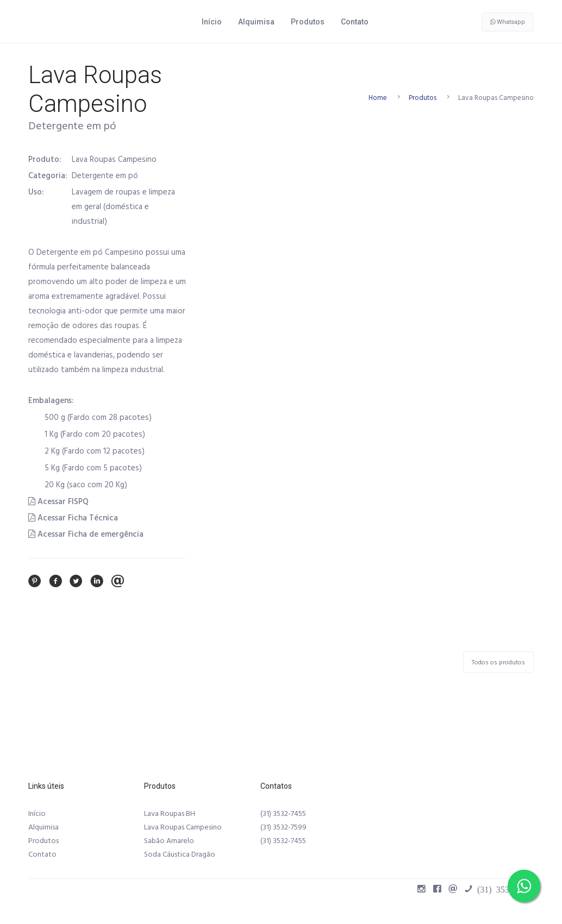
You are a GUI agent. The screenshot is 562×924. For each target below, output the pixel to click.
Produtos (308, 22)
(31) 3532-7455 (283, 814)
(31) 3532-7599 (283, 827)
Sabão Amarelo (169, 841)
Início (212, 22)
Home (378, 98)
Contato (355, 22)
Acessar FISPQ (58, 502)
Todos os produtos (498, 662)
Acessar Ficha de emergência (86, 534)
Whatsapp (508, 22)
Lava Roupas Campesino (183, 827)
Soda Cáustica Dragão (180, 854)
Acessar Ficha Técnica (73, 518)
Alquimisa (256, 22)
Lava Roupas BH (170, 814)
